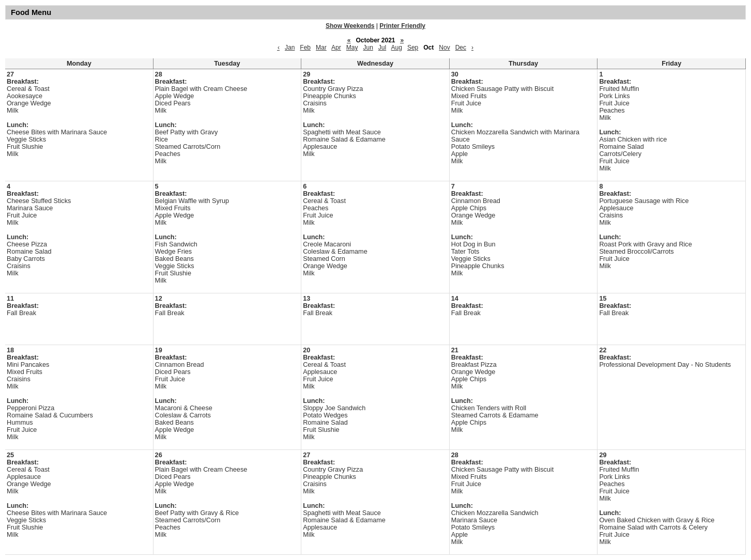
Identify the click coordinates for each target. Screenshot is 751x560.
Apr (336, 48)
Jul (382, 48)
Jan (290, 48)
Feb (305, 48)
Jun (368, 48)
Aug (397, 48)
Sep (413, 48)
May (352, 48)
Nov (444, 48)
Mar (321, 48)
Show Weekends (350, 26)
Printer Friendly (402, 26)
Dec (461, 48)
